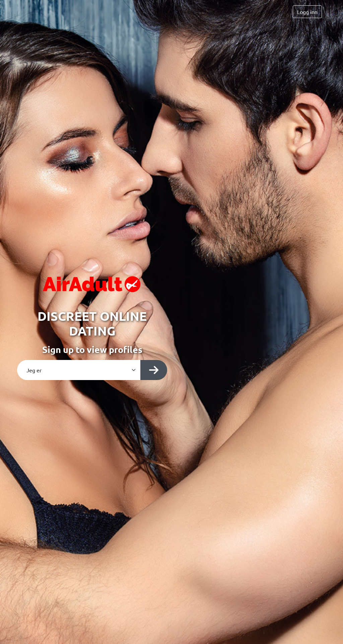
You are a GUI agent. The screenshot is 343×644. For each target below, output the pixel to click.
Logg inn (307, 12)
